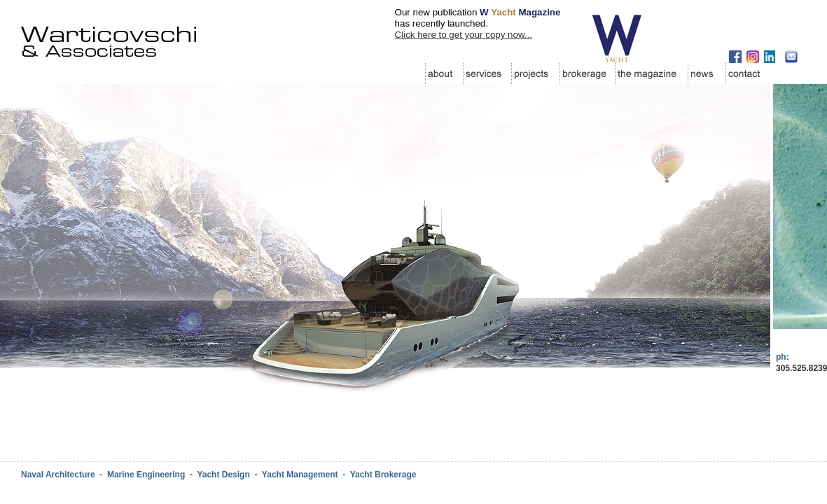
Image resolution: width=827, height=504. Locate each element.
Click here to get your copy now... (464, 35)
